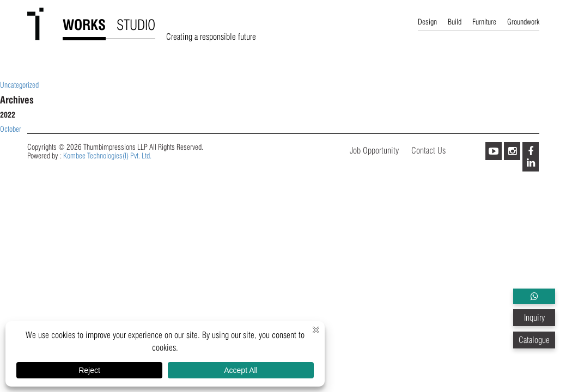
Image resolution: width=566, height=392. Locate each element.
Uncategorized (19, 85)
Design (427, 22)
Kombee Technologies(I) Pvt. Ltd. (107, 156)
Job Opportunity (374, 151)
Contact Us (428, 151)
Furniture (484, 22)
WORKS (84, 25)
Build (455, 22)
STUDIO (136, 25)
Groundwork (523, 22)
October (11, 129)
